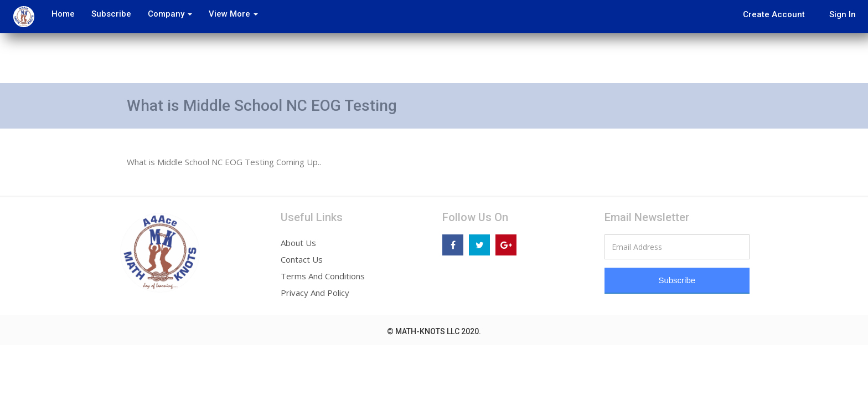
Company (166, 14)
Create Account (774, 14)
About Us (298, 243)
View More (229, 14)
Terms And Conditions (323, 276)
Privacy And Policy (315, 293)
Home (59, 14)
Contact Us (302, 259)
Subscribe (107, 14)
